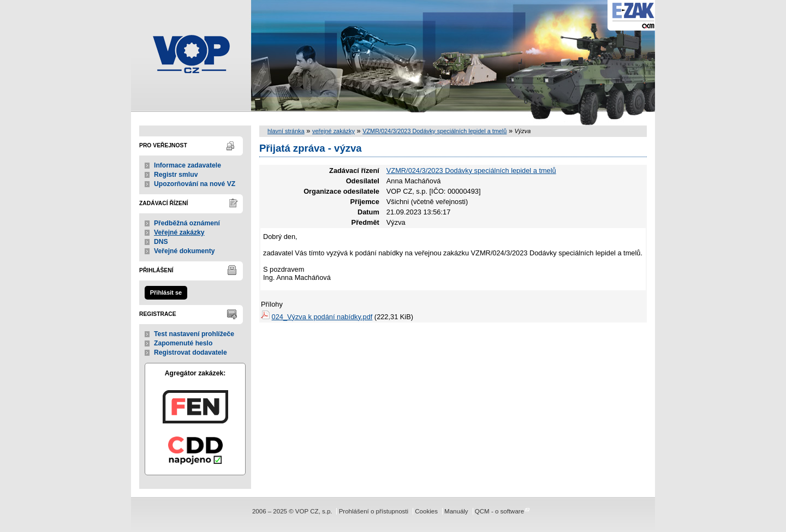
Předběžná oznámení (187, 223)
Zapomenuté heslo (183, 343)
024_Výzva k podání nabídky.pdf (322, 317)
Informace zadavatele (187, 165)
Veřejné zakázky (179, 232)
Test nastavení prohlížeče (194, 334)
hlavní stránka (286, 131)
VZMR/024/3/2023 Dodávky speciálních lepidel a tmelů (434, 131)
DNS (161, 242)
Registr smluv (176, 175)
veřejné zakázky (334, 131)
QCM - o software (499, 511)
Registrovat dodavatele (190, 352)
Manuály (456, 511)
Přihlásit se (166, 292)
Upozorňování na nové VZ (195, 184)
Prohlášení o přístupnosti (374, 511)
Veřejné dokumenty (184, 251)
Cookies (426, 511)
